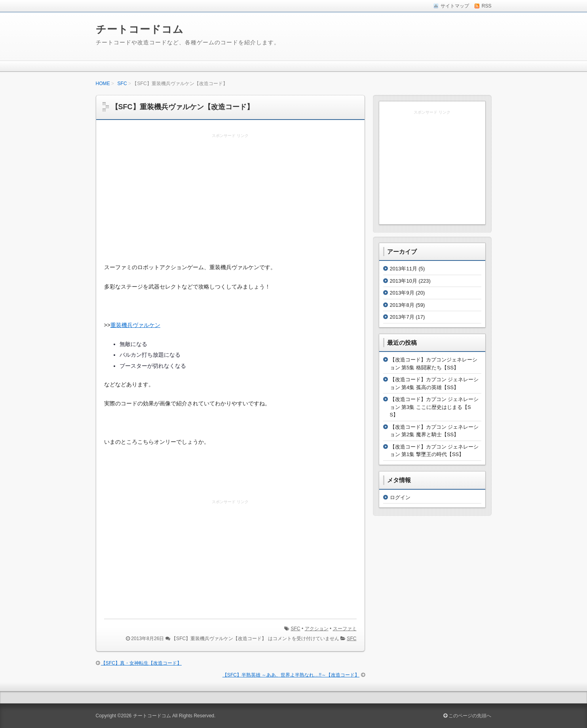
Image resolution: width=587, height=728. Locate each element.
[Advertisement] (230, 199)
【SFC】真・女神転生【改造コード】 (141, 663)
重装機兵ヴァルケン (135, 325)
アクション (317, 629)
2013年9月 (402, 293)
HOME (103, 84)
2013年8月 (402, 305)
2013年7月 (402, 317)
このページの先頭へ (467, 716)
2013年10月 (404, 281)
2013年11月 (404, 269)
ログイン (400, 497)
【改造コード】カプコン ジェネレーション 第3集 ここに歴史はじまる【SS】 (434, 407)
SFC (122, 84)
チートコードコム (140, 29)
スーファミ (345, 629)
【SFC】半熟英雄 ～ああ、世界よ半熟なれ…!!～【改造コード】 (291, 675)
